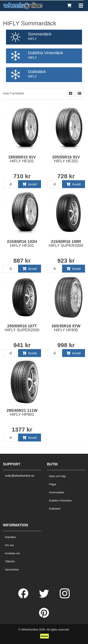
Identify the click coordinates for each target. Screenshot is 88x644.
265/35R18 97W (66, 328)
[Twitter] (44, 597)
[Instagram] (65, 597)
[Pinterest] (44, 617)
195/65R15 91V (22, 159)
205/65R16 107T (22, 328)
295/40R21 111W (22, 412)
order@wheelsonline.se (20, 476)
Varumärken (12, 570)
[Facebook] (24, 597)
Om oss (9, 545)
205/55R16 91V (66, 159)
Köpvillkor (11, 537)
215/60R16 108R (66, 243)
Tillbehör (10, 561)
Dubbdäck (55, 509)
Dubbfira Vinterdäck (60, 501)
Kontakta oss (12, 553)
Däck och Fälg (57, 476)
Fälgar (53, 484)
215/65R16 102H (22, 243)
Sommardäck (57, 492)
